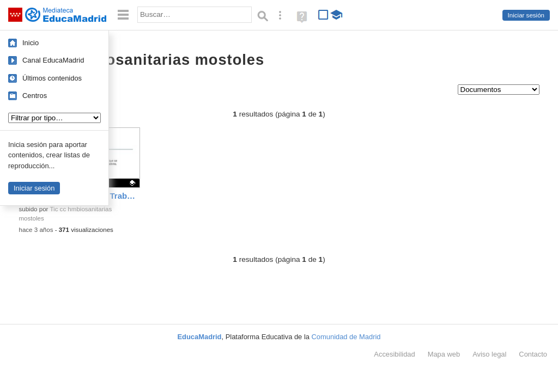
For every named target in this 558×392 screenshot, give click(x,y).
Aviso (489, 354)
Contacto (533, 354)
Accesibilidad (394, 354)
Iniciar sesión (526, 15)
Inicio (31, 43)
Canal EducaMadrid (53, 60)
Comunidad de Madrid (346, 337)
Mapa (444, 354)
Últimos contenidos (52, 78)
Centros (35, 96)
